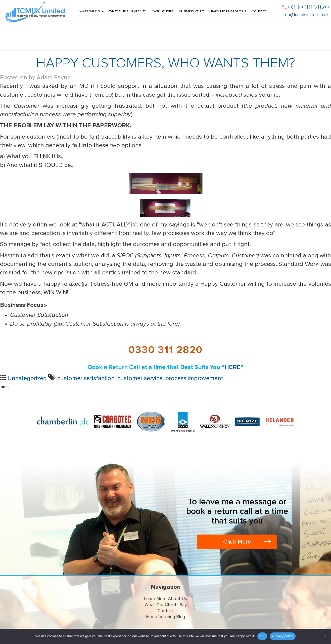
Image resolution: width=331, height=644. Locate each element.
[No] (325, 636)
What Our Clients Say (128, 11)
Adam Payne (54, 78)
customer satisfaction (86, 378)
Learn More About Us (228, 11)
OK (262, 636)
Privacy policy (283, 636)
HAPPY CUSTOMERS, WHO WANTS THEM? (165, 63)
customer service (140, 378)
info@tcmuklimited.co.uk (306, 15)
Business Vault (191, 11)
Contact (259, 11)
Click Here (237, 542)
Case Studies (162, 11)
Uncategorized (27, 378)
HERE (232, 367)
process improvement (194, 378)
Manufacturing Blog (165, 617)
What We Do (91, 11)
